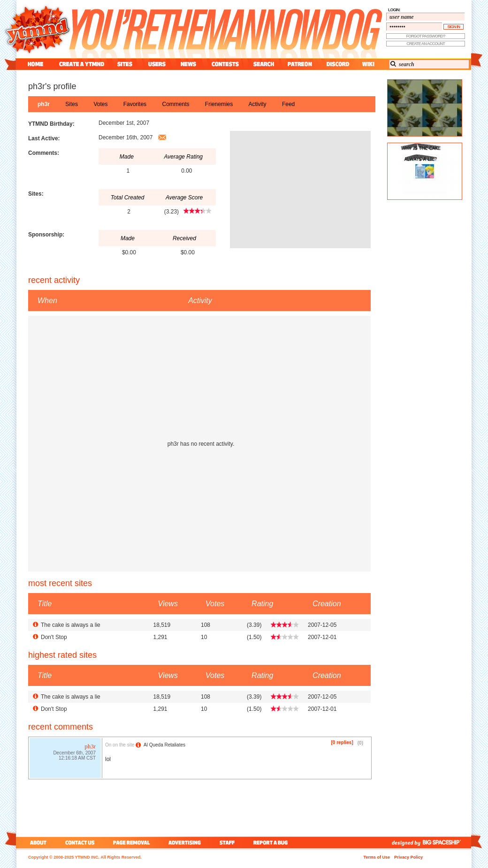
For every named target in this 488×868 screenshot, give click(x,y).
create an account (426, 44)
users (157, 64)
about (37, 842)
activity (258, 104)
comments (175, 104)
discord (337, 64)
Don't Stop (54, 637)
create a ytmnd (82, 64)
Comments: (44, 153)
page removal (131, 842)
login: (394, 10)
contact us (80, 842)
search (264, 64)
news (188, 64)
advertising (185, 842)
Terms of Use (377, 857)
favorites (135, 104)
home (35, 64)
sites (125, 64)
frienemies (219, 104)
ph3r (44, 104)
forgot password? (426, 36)
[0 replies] (342, 742)
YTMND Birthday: (51, 124)
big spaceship (446, 842)
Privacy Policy (408, 857)
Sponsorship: (46, 235)
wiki (368, 64)
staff (228, 842)
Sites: (36, 194)
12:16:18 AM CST (77, 759)
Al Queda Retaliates (164, 745)
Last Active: (44, 138)
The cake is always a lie (71, 625)
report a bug (273, 842)
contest (225, 64)
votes (100, 104)
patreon (300, 64)
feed (288, 104)
